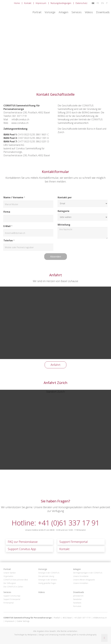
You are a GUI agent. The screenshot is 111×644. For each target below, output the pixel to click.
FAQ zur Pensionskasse (23, 542)
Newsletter (77, 599)
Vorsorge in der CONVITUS (49, 573)
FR (98, 3)
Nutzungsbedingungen (61, 3)
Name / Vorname (13, 197)
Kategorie (64, 211)
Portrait (37, 12)
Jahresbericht (78, 596)
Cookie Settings (23, 621)
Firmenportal (9, 603)
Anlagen (63, 12)
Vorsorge (50, 12)
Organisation (8, 576)
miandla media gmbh (68, 635)
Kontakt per (65, 197)
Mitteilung (64, 225)
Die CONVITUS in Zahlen (13, 587)
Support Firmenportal (74, 542)
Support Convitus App (22, 549)
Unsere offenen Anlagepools (84, 580)
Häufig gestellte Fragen (47, 583)
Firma (7, 212)
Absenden (56, 257)
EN (103, 3)
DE (93, 3)
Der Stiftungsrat (10, 583)
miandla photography (88, 635)
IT (107, 3)
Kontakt (28, 3)
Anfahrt (55, 365)
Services (77, 12)
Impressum (41, 3)
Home (17, 3)
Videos (89, 12)
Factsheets (77, 603)
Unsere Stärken (10, 573)
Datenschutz (81, 3)
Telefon (8, 240)
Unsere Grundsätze (81, 576)
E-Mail (7, 226)
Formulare (77, 606)
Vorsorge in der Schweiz (48, 580)
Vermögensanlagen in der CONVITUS (88, 573)
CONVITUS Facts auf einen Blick (16, 580)
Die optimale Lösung (46, 576)
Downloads (103, 12)
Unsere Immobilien (81, 583)
